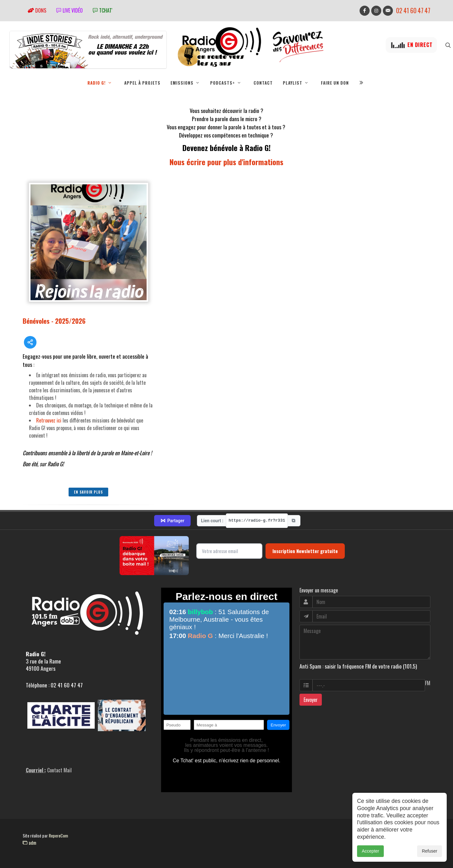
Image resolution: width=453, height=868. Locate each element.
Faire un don (335, 83)
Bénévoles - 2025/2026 (54, 321)
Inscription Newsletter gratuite (305, 551)
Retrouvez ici (49, 420)
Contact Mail (59, 770)
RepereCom (58, 835)
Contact (263, 83)
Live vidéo (70, 10)
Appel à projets (142, 83)
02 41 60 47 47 (413, 11)
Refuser (430, 851)
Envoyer (311, 700)
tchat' (103, 10)
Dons (37, 10)
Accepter (370, 851)
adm (29, 843)
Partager (172, 521)
